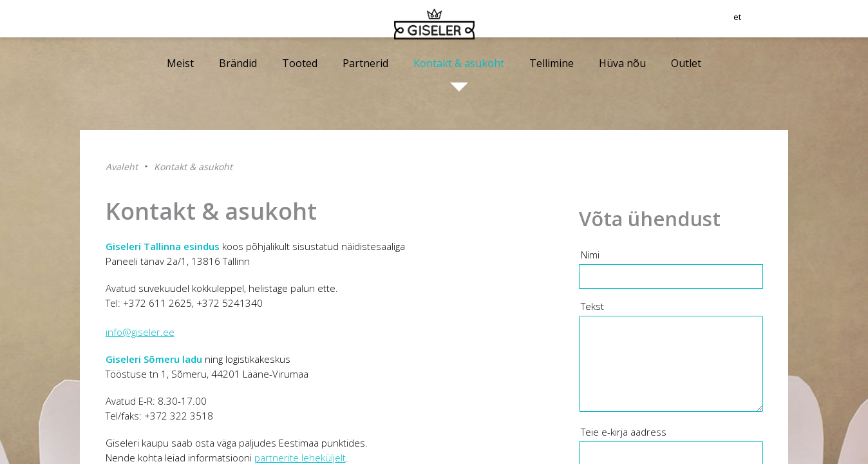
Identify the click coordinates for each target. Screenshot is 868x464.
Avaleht (122, 167)
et (783, 23)
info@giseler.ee (140, 332)
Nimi (590, 255)
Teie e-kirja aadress (624, 432)
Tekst (592, 306)
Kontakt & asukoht (193, 167)
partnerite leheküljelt (300, 458)
